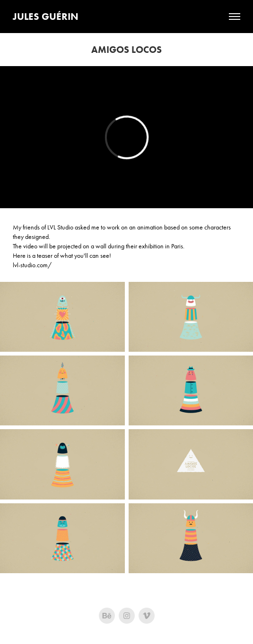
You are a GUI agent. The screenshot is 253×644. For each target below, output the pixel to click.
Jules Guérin (46, 16)
